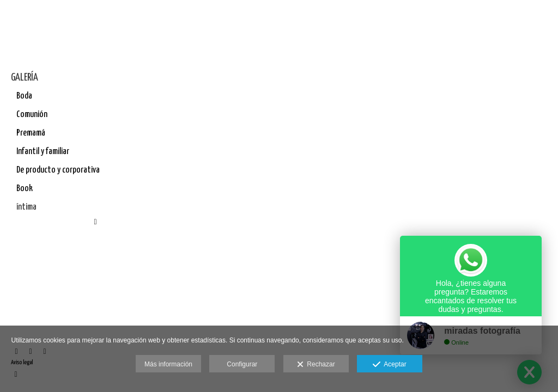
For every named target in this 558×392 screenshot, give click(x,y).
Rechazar (316, 365)
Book (25, 189)
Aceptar (389, 365)
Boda (24, 96)
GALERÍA (25, 78)
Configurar (242, 364)
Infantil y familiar (43, 152)
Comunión (32, 115)
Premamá (31, 133)
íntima (26, 207)
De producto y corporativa (58, 170)
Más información (168, 364)
